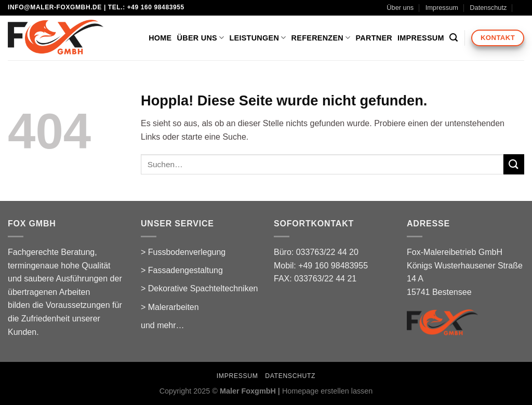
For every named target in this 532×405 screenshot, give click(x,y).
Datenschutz (488, 8)
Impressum (442, 8)
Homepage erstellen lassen (327, 391)
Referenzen (321, 38)
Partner (374, 38)
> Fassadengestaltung (182, 270)
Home (160, 38)
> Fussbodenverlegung (183, 252)
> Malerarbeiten (170, 307)
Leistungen (257, 38)
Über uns (400, 8)
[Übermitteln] (514, 164)
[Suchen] (454, 38)
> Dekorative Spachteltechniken (199, 288)
